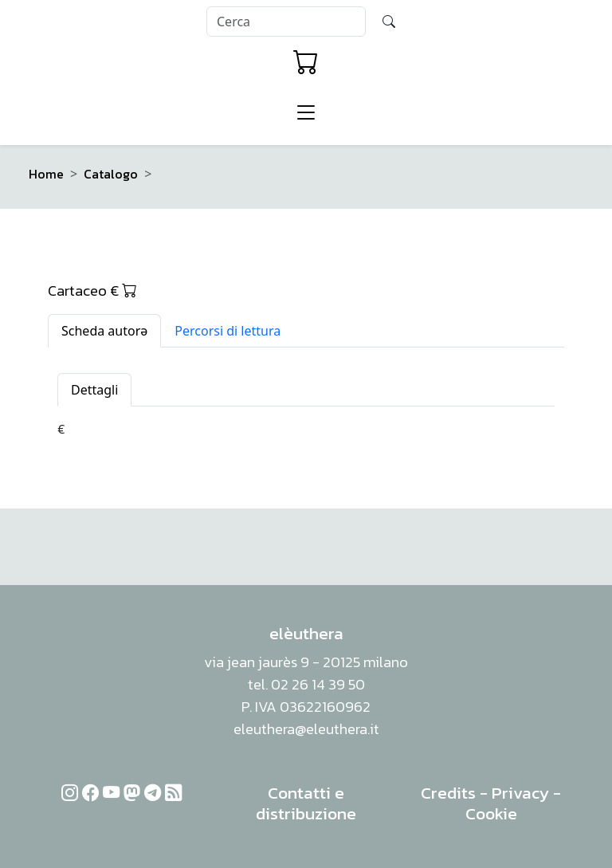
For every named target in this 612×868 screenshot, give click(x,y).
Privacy (520, 793)
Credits (448, 793)
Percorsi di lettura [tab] (228, 331)
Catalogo (111, 174)
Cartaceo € (92, 290)
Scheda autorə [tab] (104, 331)
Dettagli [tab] (94, 390)
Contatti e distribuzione (306, 803)
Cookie (491, 813)
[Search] (286, 22)
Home (46, 174)
